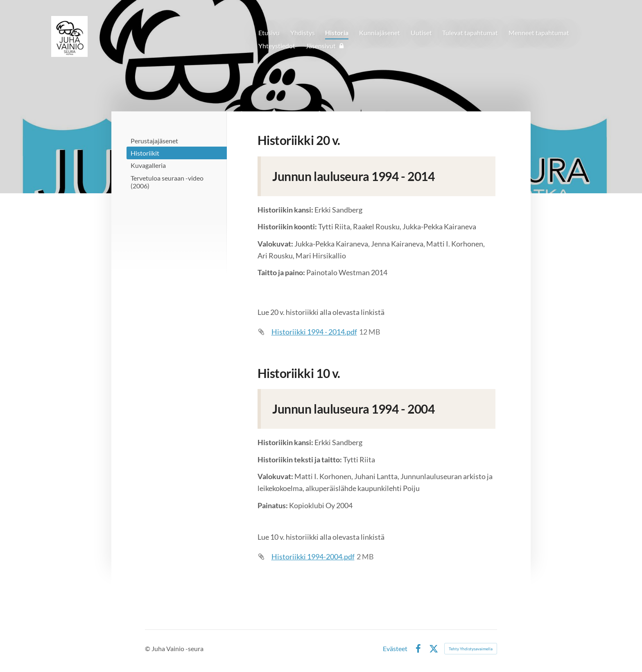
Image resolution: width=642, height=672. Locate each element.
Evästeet (395, 649)
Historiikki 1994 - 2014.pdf (314, 332)
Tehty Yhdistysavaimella (471, 649)
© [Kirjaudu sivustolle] (148, 648)
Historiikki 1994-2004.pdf (313, 557)
